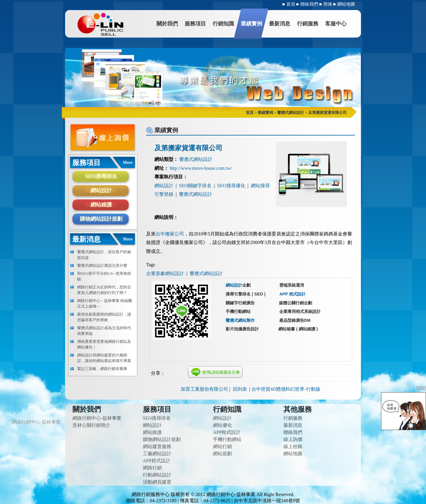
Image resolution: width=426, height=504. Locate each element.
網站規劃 (222, 454)
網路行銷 (152, 468)
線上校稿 (293, 446)
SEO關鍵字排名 (195, 186)
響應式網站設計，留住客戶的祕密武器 (104, 255)
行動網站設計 (157, 475)
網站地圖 (346, 4)
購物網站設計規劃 (101, 219)
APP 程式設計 (292, 294)
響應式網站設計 (196, 159)
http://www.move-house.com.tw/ (201, 168)
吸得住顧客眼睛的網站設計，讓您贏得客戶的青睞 (104, 317)
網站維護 (101, 205)
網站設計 (101, 190)
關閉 (421, 388)
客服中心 (336, 24)
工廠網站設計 (157, 454)
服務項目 (195, 24)
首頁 (291, 4)
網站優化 (222, 425)
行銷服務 (308, 24)
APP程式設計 (157, 461)
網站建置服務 (157, 446)
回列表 (240, 389)
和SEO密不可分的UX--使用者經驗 (104, 276)
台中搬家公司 (170, 234)
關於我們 (167, 24)
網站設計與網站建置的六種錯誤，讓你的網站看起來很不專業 (104, 358)
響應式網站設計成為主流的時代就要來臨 (104, 331)
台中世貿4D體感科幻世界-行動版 (286, 389)
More (128, 163)
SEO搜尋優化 (231, 186)
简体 (328, 4)
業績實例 (251, 24)
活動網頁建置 (157, 482)
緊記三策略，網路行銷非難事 (102, 369)
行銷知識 (223, 24)
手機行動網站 (227, 439)
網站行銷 (222, 446)
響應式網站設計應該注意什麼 (102, 265)
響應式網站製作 (240, 320)
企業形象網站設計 (165, 273)
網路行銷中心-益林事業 (97, 418)
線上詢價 (293, 439)
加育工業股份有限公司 (204, 389)
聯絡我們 (310, 4)
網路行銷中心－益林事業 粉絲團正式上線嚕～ (105, 304)
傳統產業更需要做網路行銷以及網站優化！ (104, 344)
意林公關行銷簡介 (91, 425)
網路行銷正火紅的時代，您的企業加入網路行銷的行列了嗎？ (104, 290)
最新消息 (280, 24)
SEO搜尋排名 (101, 176)
